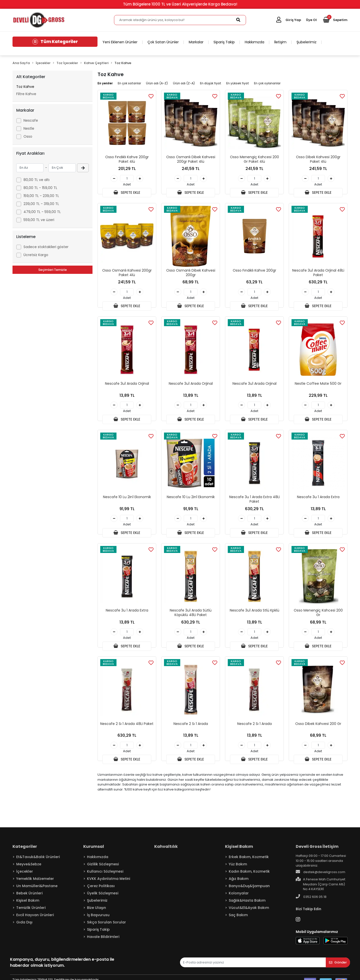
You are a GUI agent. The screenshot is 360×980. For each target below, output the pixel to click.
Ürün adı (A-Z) (157, 83)
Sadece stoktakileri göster (46, 247)
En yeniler (105, 83)
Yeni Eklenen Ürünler (120, 42)
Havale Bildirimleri (103, 941)
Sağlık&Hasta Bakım (247, 905)
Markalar (196, 42)
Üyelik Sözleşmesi (103, 898)
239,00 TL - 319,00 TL (41, 204)
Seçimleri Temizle (52, 270)
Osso (28, 136)
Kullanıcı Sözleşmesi (105, 876)
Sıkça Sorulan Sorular (106, 927)
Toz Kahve (25, 87)
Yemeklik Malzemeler (35, 883)
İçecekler (25, 876)
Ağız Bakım (239, 883)
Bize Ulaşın (96, 912)
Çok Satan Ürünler (163, 42)
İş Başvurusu (98, 920)
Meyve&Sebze (29, 869)
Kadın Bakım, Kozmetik (249, 876)
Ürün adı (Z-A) (184, 83)
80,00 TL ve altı (36, 180)
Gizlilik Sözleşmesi (103, 869)
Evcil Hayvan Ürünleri (35, 920)
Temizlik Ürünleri (31, 912)
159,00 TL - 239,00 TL (41, 196)
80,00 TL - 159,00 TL (40, 188)
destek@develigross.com (320, 877)
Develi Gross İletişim (317, 851)
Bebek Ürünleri (29, 898)
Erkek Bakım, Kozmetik (249, 862)
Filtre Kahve (26, 94)
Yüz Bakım (238, 869)
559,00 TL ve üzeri (39, 220)
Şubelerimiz (306, 42)
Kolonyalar (239, 898)
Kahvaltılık (166, 851)
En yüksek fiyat (238, 83)
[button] (335, 20)
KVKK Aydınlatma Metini (108, 883)
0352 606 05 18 (311, 901)
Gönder (338, 967)
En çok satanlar (129, 83)
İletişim (280, 42)
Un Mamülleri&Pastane (37, 891)
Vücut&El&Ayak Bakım (249, 912)
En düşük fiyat (211, 83)
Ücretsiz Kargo (36, 255)
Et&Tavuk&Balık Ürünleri (38, 862)
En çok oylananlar (267, 83)
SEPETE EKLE (127, 193)
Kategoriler (25, 851)
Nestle (29, 128)
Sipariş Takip (224, 42)
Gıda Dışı (24, 927)
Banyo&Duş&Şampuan (249, 891)
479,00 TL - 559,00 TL (42, 212)
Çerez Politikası (101, 891)
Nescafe (31, 120)
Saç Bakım (238, 920)
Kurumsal (94, 851)
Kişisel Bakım (28, 905)
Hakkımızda (254, 42)
